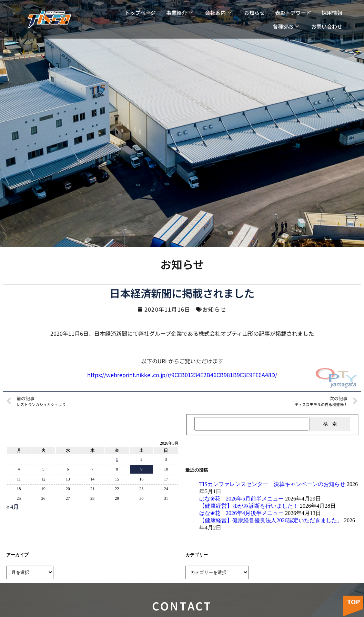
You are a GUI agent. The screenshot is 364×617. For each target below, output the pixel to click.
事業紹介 (179, 13)
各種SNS (286, 26)
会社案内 (218, 13)
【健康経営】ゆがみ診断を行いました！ (249, 506)
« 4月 (12, 507)
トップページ (140, 13)
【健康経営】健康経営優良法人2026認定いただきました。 (271, 520)
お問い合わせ (327, 26)
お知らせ (254, 13)
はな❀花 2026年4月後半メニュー (241, 513)
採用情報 (332, 13)
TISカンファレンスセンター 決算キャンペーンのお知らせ (272, 484)
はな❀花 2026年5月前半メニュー (241, 499)
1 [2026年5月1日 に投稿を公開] (117, 459)
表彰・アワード (293, 13)
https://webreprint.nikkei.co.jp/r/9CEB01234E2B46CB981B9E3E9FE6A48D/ (182, 375)
